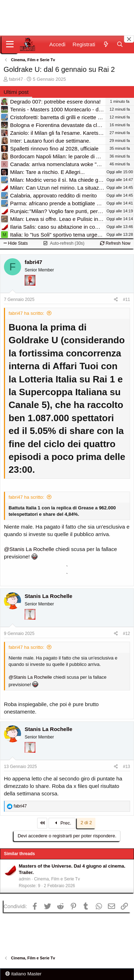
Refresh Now (115, 243)
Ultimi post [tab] (16, 92)
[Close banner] (129, 39)
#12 (126, 634)
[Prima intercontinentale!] (30, 624)
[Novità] (106, 44)
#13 (126, 767)
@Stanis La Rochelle (29, 549)
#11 (126, 300)
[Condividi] (116, 300)
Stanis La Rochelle (48, 596)
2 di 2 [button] (86, 823)
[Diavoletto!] (30, 290)
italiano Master (23, 974)
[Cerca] (120, 44)
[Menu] (10, 44)
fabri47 (16, 79)
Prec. (62, 823)
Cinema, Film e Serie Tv (57, 879)
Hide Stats (16, 243)
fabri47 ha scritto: (26, 313)
